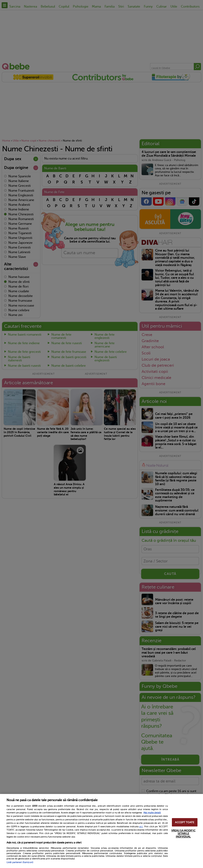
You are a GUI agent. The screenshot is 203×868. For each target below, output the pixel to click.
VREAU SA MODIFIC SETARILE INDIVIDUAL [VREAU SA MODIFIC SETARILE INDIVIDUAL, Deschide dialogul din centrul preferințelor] (183, 834)
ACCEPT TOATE (185, 822)
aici (141, 826)
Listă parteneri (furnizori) (20, 862)
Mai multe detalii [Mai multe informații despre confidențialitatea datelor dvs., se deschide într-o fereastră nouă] (152, 813)
